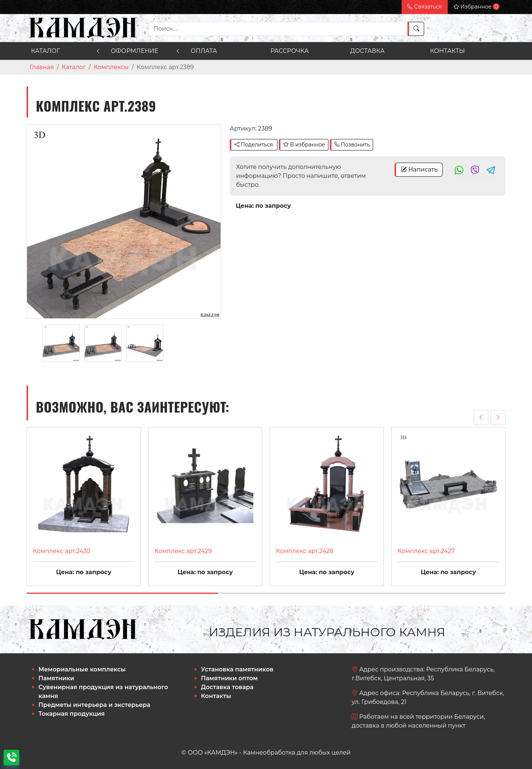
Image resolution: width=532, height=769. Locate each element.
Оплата (204, 51)
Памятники (56, 678)
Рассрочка (290, 51)
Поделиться (254, 145)
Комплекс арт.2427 (426, 551)
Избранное (477, 7)
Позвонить (352, 145)
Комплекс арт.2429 (183, 551)
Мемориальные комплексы (82, 669)
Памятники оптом (229, 678)
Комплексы (111, 67)
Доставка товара (227, 687)
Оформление (134, 51)
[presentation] (481, 417)
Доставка (367, 51)
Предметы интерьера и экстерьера (94, 705)
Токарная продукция (71, 714)
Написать (419, 170)
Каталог (45, 51)
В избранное (304, 145)
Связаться (425, 7)
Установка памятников (237, 669)
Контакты (447, 51)
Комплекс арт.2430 (62, 551)
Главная (42, 67)
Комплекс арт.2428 (305, 551)
